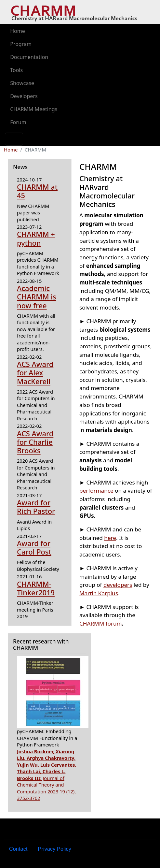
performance (96, 491)
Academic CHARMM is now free (37, 297)
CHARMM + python (36, 238)
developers (118, 585)
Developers (24, 96)
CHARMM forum (101, 623)
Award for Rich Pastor (36, 507)
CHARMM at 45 (37, 191)
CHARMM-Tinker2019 (36, 588)
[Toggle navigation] (14, 139)
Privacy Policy (55, 849)
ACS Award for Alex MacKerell (35, 373)
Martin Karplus (99, 593)
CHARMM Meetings (34, 109)
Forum (18, 122)
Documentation (29, 57)
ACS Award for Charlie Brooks (35, 442)
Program (21, 44)
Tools (16, 70)
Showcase (22, 83)
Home (18, 31)
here (110, 538)
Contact (18, 849)
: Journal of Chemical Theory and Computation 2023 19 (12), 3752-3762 (47, 775)
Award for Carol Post (34, 548)
